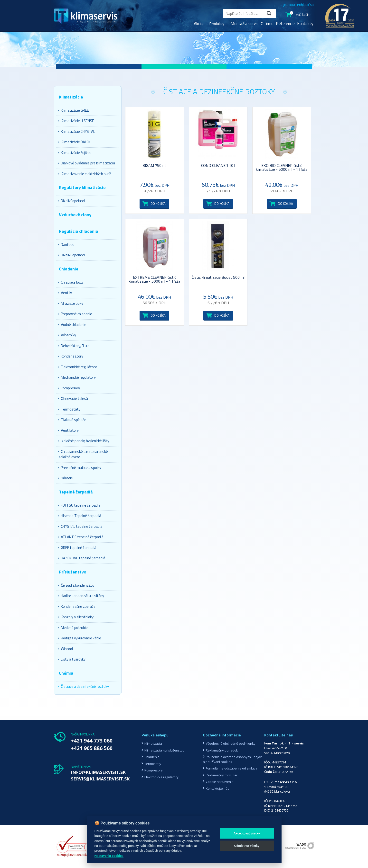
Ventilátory (68, 430)
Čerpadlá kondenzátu (76, 585)
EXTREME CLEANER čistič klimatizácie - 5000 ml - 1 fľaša (155, 280)
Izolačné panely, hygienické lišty (83, 441)
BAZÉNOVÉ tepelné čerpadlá (81, 558)
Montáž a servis (245, 24)
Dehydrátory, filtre (74, 346)
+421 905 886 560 (92, 748)
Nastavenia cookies (109, 856)
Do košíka (158, 204)
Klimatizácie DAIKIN (74, 142)
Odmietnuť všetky (247, 846)
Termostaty (69, 409)
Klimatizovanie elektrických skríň (85, 174)
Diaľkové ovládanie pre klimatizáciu (86, 163)
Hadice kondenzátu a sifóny (81, 596)
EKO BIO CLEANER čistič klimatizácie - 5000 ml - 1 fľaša (282, 168)
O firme (267, 24)
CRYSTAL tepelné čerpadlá (80, 526)
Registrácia (287, 5)
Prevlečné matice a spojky (79, 468)
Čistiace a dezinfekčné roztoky (83, 686)
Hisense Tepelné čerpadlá (79, 516)
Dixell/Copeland (71, 201)
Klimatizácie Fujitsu (75, 153)
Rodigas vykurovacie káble (79, 638)
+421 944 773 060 (92, 741)
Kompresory (69, 388)
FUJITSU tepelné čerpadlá (79, 505)
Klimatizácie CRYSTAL (76, 131)
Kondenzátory (70, 356)
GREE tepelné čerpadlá (77, 548)
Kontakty (305, 24)
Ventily (65, 293)
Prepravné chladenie (75, 314)
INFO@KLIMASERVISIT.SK (98, 772)
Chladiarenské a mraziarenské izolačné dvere (83, 454)
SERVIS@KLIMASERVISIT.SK (100, 779)
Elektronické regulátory (77, 367)
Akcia (198, 24)
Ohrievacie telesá (73, 398)
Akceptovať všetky (247, 833)
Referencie (285, 24)
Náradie (65, 478)
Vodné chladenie (72, 325)
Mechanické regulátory (77, 377)
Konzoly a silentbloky (76, 617)
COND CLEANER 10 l (218, 166)
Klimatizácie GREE (73, 110)
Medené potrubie (73, 628)
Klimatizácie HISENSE (76, 121)
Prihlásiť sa (305, 5)
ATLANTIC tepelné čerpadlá (81, 537)
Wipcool (65, 649)
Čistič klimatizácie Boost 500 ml (218, 278)
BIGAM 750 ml (154, 166)
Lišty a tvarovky (72, 659)
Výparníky (67, 335)
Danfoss (66, 245)
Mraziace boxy (70, 303)
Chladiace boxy (71, 282)
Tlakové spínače (72, 420)
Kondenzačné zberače (77, 606)
